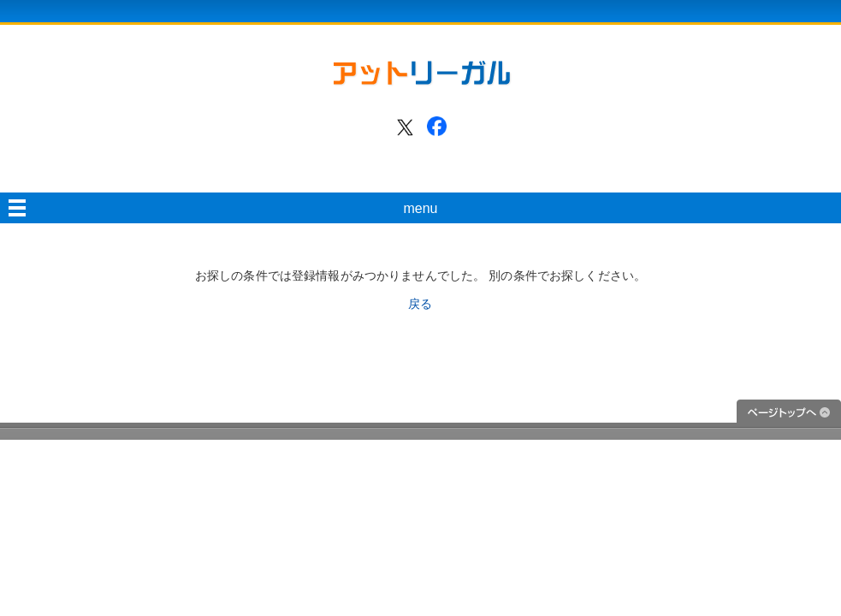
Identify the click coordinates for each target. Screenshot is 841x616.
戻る (420, 304)
